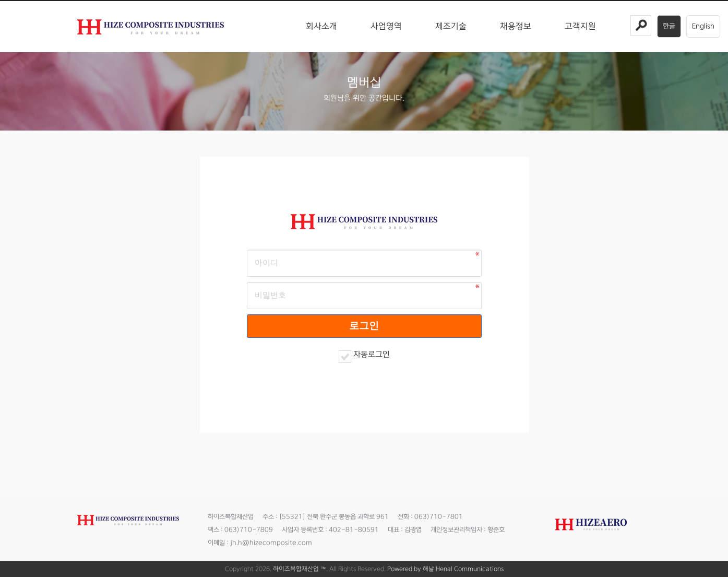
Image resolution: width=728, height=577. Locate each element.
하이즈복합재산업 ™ (300, 569)
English (703, 26)
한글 (669, 26)
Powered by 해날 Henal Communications (445, 569)
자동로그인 (372, 354)
